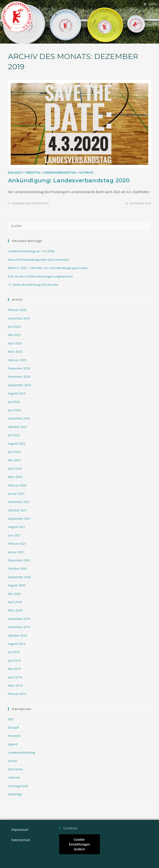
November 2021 (19, 502)
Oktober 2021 (18, 511)
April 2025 (15, 344)
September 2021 (20, 519)
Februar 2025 (17, 361)
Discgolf (15, 173)
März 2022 (15, 477)
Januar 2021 (16, 552)
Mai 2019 (14, 669)
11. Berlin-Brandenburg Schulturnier (33, 285)
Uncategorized (18, 786)
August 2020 (17, 586)
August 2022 (17, 444)
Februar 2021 (17, 544)
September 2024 (20, 385)
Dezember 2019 (19, 619)
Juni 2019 (14, 661)
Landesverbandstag (60, 173)
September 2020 (20, 577)
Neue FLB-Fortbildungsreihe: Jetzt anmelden (39, 260)
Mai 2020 (14, 594)
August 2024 (17, 394)
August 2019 (17, 644)
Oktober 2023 (18, 427)
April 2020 (15, 602)
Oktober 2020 (18, 569)
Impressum (20, 830)
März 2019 (15, 686)
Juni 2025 (14, 327)
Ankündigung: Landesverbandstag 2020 (69, 181)
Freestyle (33, 173)
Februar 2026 (17, 310)
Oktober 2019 (18, 636)
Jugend (13, 745)
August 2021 (17, 527)
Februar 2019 (17, 694)
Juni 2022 (14, 452)
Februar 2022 (17, 486)
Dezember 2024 (19, 369)
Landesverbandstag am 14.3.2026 (31, 252)
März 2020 (15, 611)
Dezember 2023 (19, 419)
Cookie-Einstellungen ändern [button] (79, 844)
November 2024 (19, 377)
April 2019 (15, 678)
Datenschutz (21, 840)
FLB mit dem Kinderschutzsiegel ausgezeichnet (40, 277)
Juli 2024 (14, 402)
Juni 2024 (14, 410)
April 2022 (15, 469)
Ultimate (86, 173)
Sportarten (15, 770)
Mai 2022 (14, 460)
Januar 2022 (16, 494)
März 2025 (15, 352)
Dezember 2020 (19, 561)
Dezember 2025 (19, 319)
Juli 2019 (14, 652)
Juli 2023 (14, 435)
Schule (13, 761)
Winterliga (15, 795)
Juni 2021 (14, 536)
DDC (11, 720)
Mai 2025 (14, 336)
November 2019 (19, 627)
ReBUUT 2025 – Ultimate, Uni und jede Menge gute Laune (48, 268)
